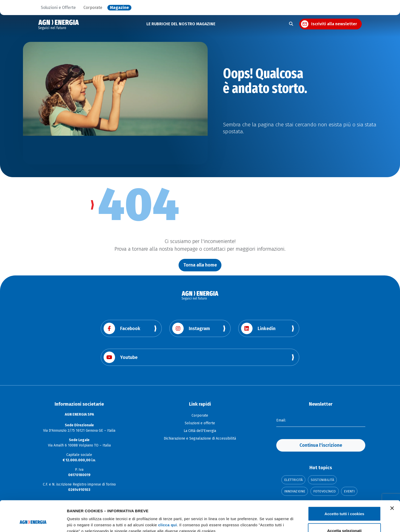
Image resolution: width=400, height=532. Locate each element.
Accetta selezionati (344, 502)
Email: (281, 420)
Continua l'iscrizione (321, 445)
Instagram (191, 328)
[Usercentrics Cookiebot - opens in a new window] (33, 522)
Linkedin (258, 328)
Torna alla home (200, 265)
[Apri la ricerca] (291, 24)
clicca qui (167, 496)
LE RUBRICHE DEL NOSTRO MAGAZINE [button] (181, 24)
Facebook (122, 328)
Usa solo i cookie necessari (344, 518)
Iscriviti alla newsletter (334, 24)
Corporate (93, 8)
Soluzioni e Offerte (58, 8)
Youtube (121, 357)
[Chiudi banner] (392, 479)
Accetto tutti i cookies (344, 485)
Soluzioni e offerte (200, 423)
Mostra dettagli (268, 519)
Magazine (119, 8)
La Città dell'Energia (200, 431)
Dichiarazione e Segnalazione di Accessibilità (200, 438)
